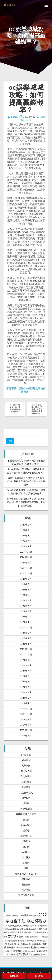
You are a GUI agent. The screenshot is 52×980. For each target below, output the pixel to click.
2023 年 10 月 (26, 573)
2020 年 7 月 (26, 671)
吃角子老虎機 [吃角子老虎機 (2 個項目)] (18, 932)
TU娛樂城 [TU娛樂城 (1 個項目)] (26, 926)
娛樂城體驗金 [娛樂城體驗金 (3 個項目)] (13, 941)
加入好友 (39, 976)
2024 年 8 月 (26, 563)
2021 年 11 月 (26, 654)
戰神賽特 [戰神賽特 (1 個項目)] (23, 941)
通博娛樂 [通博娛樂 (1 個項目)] (12, 955)
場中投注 (26, 798)
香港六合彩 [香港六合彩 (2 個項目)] (33, 955)
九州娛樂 (26, 765)
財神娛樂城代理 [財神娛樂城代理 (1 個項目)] (39, 951)
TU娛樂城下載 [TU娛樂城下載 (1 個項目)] (34, 926)
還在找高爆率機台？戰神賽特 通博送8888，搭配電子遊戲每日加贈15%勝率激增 (26, 481)
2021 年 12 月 (26, 649)
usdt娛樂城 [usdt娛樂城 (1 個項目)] (12, 929)
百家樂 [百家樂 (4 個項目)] (10, 947)
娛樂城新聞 (26, 809)
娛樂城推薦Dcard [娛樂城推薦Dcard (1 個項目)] (35, 937)
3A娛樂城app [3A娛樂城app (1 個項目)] (16, 916)
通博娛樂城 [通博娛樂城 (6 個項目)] (22, 954)
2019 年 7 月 (26, 725)
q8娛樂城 (26, 760)
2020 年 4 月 (26, 687)
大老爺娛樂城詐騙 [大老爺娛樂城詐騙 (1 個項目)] (38, 932)
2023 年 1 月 (26, 622)
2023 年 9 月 (26, 579)
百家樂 (26, 847)
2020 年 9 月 (26, 660)
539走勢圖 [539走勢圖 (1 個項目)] (35, 916)
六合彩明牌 (26, 776)
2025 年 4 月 (26, 541)
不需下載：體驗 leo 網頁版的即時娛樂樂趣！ (26, 390)
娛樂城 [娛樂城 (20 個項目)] (13, 936)
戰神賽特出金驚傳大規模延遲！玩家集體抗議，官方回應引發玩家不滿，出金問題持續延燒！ (26, 502)
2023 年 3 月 (26, 611)
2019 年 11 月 (26, 714)
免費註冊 (14, 976)
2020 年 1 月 (26, 703)
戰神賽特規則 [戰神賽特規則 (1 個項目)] (9, 944)
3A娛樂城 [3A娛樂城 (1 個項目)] (8, 916)
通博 (26, 868)
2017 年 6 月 (26, 736)
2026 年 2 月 (26, 530)
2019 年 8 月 (26, 719)
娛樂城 (26, 803)
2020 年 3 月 (26, 692)
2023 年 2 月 (26, 617)
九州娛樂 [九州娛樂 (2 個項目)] (20, 929)
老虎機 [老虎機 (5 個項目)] (34, 947)
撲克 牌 (26, 820)
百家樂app (26, 852)
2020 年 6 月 (26, 676)
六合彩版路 (26, 782)
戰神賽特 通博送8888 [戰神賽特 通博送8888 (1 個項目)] (21, 944)
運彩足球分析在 (26, 895)
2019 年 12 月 (26, 709)
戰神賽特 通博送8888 (26, 814)
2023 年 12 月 (26, 568)
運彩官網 (26, 879)
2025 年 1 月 (26, 546)
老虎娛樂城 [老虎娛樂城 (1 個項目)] (26, 948)
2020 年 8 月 (26, 665)
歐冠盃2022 (26, 825)
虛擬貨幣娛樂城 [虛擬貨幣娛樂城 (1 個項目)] (28, 951)
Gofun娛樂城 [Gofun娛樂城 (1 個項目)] (9, 926)
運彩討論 (26, 890)
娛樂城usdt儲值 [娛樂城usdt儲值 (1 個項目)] (24, 937)
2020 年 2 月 (26, 698)
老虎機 (26, 863)
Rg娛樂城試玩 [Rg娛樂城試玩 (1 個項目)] (18, 926)
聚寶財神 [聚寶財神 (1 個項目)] (19, 951)
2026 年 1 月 (26, 536)
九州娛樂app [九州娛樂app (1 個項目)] (28, 929)
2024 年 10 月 (26, 557)
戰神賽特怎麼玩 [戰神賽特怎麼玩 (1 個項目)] (42, 941)
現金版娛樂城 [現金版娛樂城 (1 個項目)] (33, 944)
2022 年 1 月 (26, 644)
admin (14, 117)
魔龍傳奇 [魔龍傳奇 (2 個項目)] (42, 955)
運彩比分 (26, 885)
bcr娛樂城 (26, 755)
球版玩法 (26, 841)
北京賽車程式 (26, 793)
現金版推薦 (26, 836)
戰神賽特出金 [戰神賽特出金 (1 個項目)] (31, 941)
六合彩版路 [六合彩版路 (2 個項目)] (38, 929)
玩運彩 (26, 830)
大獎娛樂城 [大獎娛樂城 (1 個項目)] (28, 932)
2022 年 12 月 (26, 627)
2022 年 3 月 (26, 633)
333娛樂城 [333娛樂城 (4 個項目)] (26, 915)
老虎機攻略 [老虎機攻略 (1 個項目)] (42, 948)
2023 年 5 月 (26, 600)
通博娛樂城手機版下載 (26, 874)
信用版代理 (26, 771)
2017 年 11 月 (26, 730)
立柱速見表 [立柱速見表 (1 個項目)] (18, 948)
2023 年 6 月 (26, 595)
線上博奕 (26, 857)
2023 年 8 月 (26, 584)
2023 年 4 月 (26, 606)
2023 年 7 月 (26, 590)
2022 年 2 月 (26, 638)
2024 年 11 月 (26, 552)
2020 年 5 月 (26, 682)
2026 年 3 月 (26, 525)
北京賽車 (26, 787)
